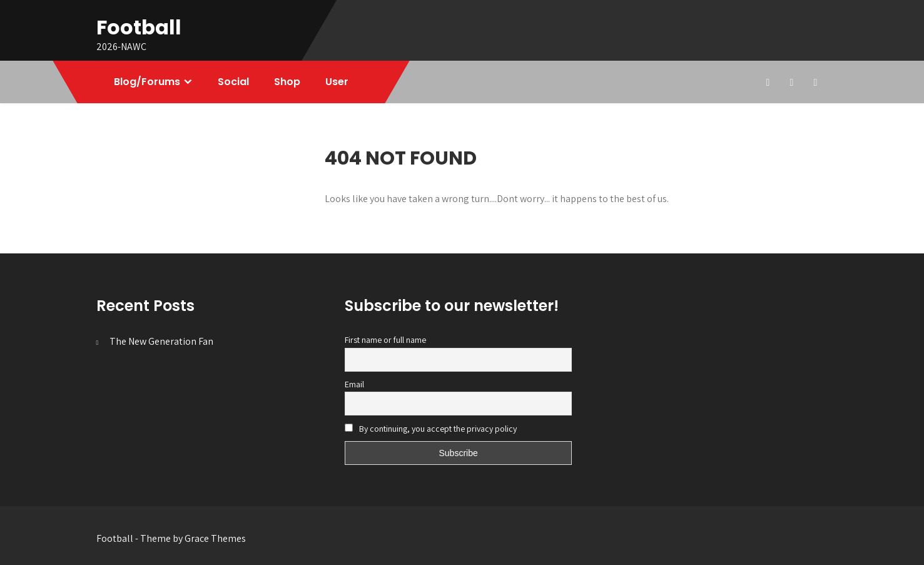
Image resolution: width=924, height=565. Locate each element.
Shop (287, 82)
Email (354, 384)
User (337, 82)
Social (233, 82)
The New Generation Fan (161, 341)
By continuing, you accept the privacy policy (431, 429)
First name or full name (385, 340)
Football (139, 27)
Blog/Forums (147, 82)
